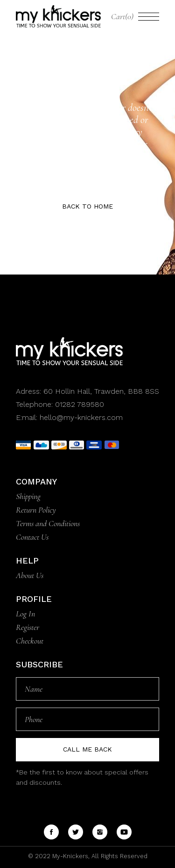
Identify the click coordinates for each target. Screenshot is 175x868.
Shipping (28, 496)
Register (28, 627)
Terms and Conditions (48, 523)
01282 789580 (80, 404)
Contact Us (32, 537)
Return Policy (36, 510)
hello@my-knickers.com (81, 417)
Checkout (30, 641)
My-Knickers (69, 856)
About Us (30, 575)
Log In (25, 614)
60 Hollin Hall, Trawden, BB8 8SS (100, 391)
